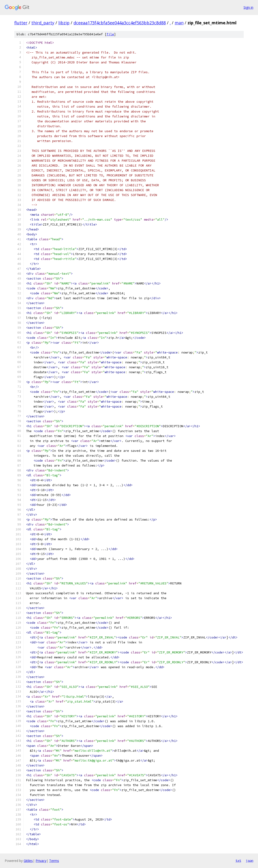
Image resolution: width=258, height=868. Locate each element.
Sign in (248, 7)
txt (238, 861)
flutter (21, 23)
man (179, 23)
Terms (54, 861)
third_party (43, 23)
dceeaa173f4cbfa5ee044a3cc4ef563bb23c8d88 (120, 23)
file (110, 34)
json (250, 861)
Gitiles (28, 861)
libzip (64, 23)
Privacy (41, 861)
